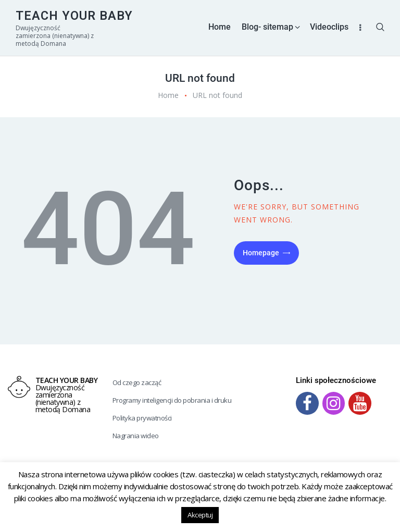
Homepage (261, 253)
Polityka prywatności (142, 418)
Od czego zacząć (137, 382)
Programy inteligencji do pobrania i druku (172, 400)
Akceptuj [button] (200, 515)
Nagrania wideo (136, 436)
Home (168, 95)
